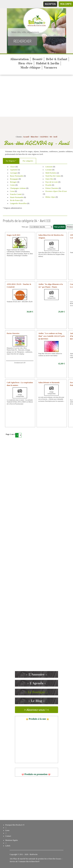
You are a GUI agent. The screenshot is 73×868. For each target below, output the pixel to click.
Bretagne (13, 182)
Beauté (37, 59)
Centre (13, 185)
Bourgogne (14, 179)
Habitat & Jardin (48, 63)
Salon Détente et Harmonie (49, 383)
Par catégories (28, 161)
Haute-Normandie (17, 197)
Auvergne (14, 173)
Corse (12, 191)
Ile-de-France (15, 200)
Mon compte (66, 4)
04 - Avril (54, 137)
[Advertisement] (36, 96)
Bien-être (25, 63)
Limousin (49, 167)
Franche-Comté (16, 194)
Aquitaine (14, 170)
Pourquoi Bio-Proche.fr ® (15, 825)
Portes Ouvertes (13, 333)
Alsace (13, 167)
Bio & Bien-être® (33, 861)
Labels (8, 846)
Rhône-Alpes (50, 197)
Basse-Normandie (17, 176)
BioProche (34, 854)
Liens (7, 830)
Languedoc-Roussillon (18, 203)
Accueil (26, 137)
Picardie (48, 185)
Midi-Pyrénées (51, 173)
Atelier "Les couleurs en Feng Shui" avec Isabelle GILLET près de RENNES (52, 336)
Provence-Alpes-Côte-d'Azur (56, 191)
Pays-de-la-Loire (52, 182)
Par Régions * (11, 161)
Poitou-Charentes (52, 188)
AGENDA (44, 137)
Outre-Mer (49, 179)
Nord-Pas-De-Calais (53, 176)
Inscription (50, 4)
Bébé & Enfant (57, 59)
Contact (8, 836)
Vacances (51, 68)
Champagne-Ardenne (18, 188)
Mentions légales (12, 840)
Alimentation (19, 59)
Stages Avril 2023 (14, 235)
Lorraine (49, 170)
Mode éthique (31, 68)
